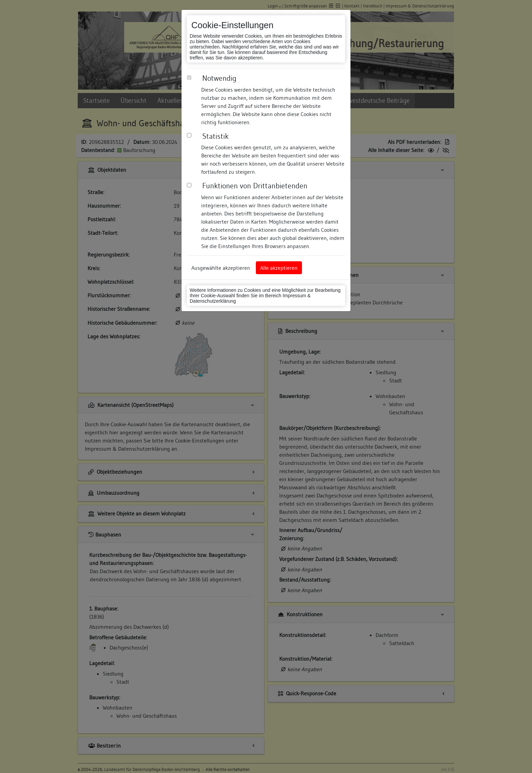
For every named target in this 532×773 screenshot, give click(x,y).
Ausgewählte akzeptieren (221, 268)
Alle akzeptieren (279, 268)
